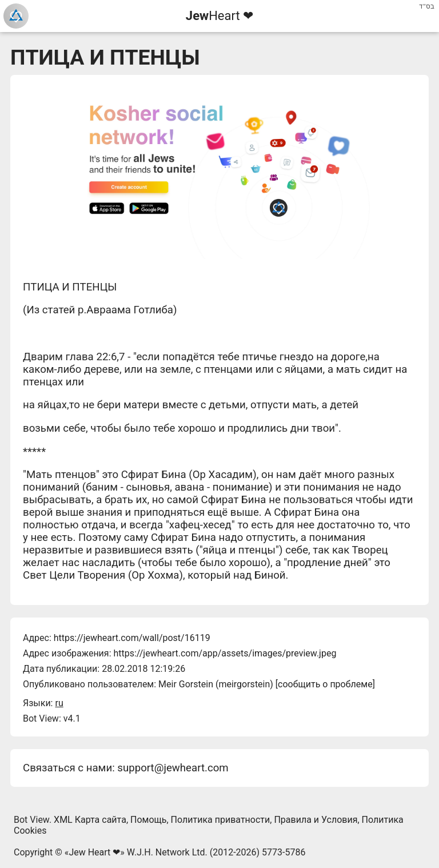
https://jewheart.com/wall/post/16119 (132, 638)
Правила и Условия (316, 820)
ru (59, 703)
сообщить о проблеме (325, 684)
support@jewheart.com (173, 768)
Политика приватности (221, 820)
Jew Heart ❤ (94, 852)
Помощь (148, 820)
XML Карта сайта (90, 820)
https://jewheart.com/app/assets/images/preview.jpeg (225, 653)
